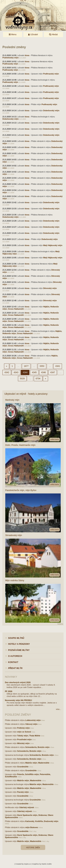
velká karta (55, 439)
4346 (44, 372)
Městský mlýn (23, 743)
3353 (42, 366)
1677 (26, 366)
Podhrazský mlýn (10, 64)
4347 (53, 372)
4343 (16, 372)
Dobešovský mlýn (51, 110)
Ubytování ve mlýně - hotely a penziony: (26, 394)
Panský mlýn (23, 792)
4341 (58, 366)
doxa (27, 55)
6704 (38, 379)
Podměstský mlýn (11, 58)
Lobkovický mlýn (33, 720)
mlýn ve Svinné (24, 732)
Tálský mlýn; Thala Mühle (29, 736)
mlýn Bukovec (32, 827)
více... (59, 709)
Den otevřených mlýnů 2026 (18, 682)
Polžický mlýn (23, 728)
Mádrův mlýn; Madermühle (37, 763)
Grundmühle (23, 767)
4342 (7, 372)
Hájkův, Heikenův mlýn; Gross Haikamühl (32, 332)
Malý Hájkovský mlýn (53, 245)
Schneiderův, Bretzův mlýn (37, 747)
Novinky (11, 677)
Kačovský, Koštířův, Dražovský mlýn (42, 821)
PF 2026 (9, 691)
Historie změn (33, 848)
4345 (34, 372)
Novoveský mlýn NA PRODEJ (18, 700)
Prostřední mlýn (24, 739)
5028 (22, 379)
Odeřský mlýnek (27, 807)
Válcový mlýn (31, 724)
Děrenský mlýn (50, 288)
